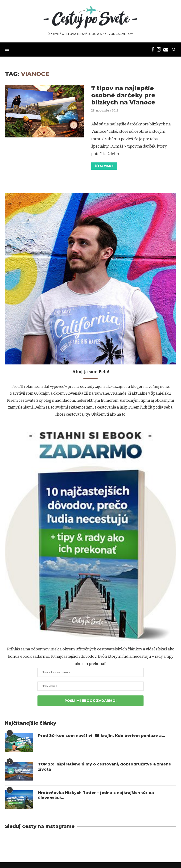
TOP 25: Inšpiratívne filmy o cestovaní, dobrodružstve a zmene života (105, 767)
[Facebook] (153, 50)
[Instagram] (159, 50)
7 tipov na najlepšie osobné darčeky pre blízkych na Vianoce (123, 95)
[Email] (166, 50)
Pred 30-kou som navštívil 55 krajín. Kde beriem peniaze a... (102, 736)
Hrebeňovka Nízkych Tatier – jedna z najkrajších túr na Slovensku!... (96, 795)
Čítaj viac (104, 166)
